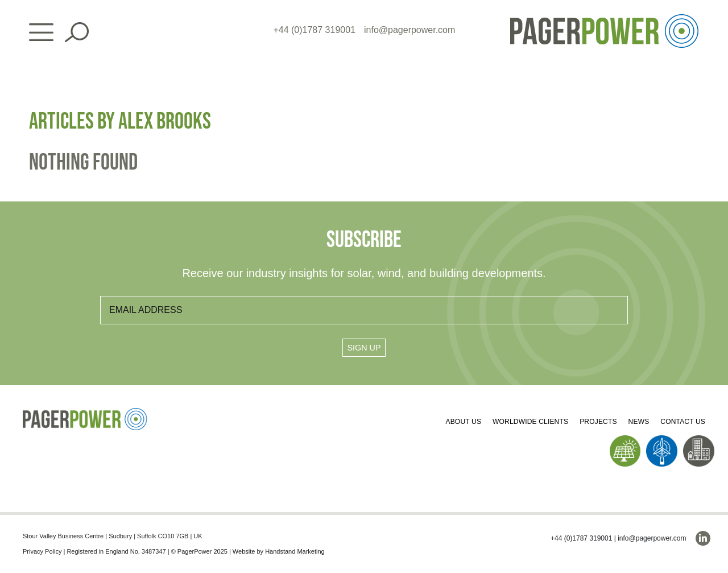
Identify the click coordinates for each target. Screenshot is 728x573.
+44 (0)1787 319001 (314, 30)
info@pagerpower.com (409, 30)
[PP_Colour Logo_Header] (604, 18)
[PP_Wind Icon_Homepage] (662, 440)
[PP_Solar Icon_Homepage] (625, 440)
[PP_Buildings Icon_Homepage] (699, 440)
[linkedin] (703, 538)
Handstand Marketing (295, 551)
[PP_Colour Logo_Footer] (85, 412)
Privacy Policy (42, 551)
